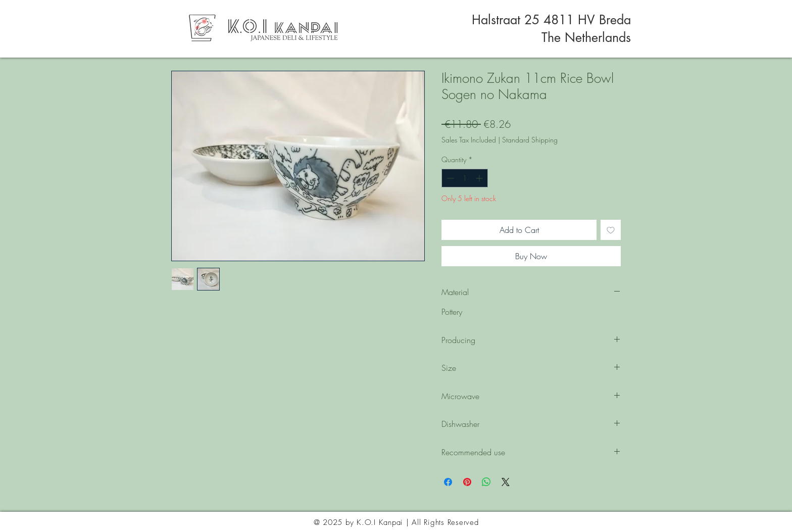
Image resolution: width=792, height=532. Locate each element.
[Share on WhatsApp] (486, 482)
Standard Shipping (530, 140)
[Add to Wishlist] (611, 230)
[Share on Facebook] (448, 482)
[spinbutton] (465, 178)
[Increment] (480, 178)
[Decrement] (449, 178)
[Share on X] (506, 482)
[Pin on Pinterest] (467, 482)
